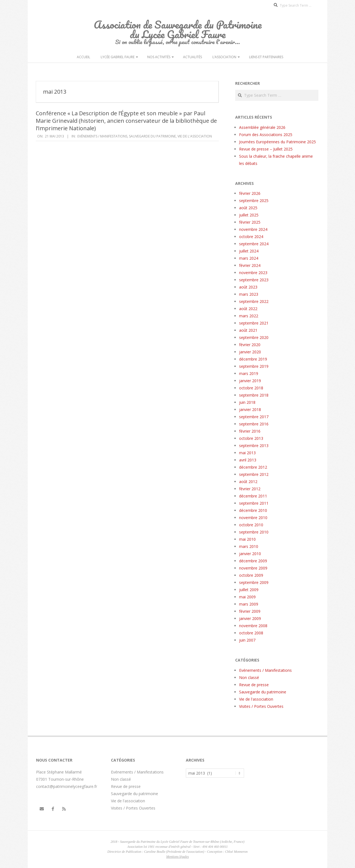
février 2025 (250, 222)
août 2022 (248, 309)
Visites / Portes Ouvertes (261, 706)
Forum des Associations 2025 (266, 135)
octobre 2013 (251, 438)
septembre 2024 (254, 244)
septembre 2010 (254, 532)
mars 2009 (249, 604)
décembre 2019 (253, 359)
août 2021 (248, 330)
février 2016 (250, 431)
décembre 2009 (253, 561)
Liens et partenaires (266, 57)
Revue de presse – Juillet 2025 (266, 149)
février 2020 (250, 345)
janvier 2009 (250, 618)
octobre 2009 (251, 575)
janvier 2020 (250, 352)
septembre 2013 (254, 446)
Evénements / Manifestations (102, 136)
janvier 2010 (250, 554)
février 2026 (250, 193)
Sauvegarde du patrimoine (152, 136)
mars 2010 (249, 546)
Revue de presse (254, 685)
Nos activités (159, 57)
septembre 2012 (254, 474)
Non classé (249, 677)
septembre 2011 (254, 503)
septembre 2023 (254, 280)
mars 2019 (249, 373)
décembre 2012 (253, 467)
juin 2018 (247, 402)
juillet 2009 (249, 590)
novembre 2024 (253, 229)
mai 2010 (247, 539)
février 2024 (250, 265)
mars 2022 (249, 316)
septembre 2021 (254, 323)
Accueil (83, 57)
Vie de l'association (195, 136)
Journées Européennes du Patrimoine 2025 (277, 142)
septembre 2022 (254, 301)
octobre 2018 (251, 388)
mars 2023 (249, 294)
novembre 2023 (253, 273)
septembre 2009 (254, 582)
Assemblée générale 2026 (262, 127)
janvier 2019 (250, 381)
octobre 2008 (251, 633)
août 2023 (248, 287)
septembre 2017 (254, 417)
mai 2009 (247, 597)
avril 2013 (248, 460)
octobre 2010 (251, 525)
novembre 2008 (253, 626)
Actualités (192, 57)
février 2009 (250, 611)
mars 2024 (249, 258)
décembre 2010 (253, 510)
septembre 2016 (254, 424)
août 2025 (248, 208)
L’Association (224, 57)
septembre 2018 (254, 395)
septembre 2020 (254, 337)
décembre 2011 (253, 496)
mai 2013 (247, 453)
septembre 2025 (254, 201)
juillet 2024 (249, 251)
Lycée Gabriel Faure (118, 57)
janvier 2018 (250, 409)
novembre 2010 (253, 518)
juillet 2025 (249, 215)
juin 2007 (247, 640)
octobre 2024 (251, 237)
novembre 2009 (253, 568)
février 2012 (250, 489)
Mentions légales (177, 857)
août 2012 (248, 482)
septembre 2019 (254, 366)
